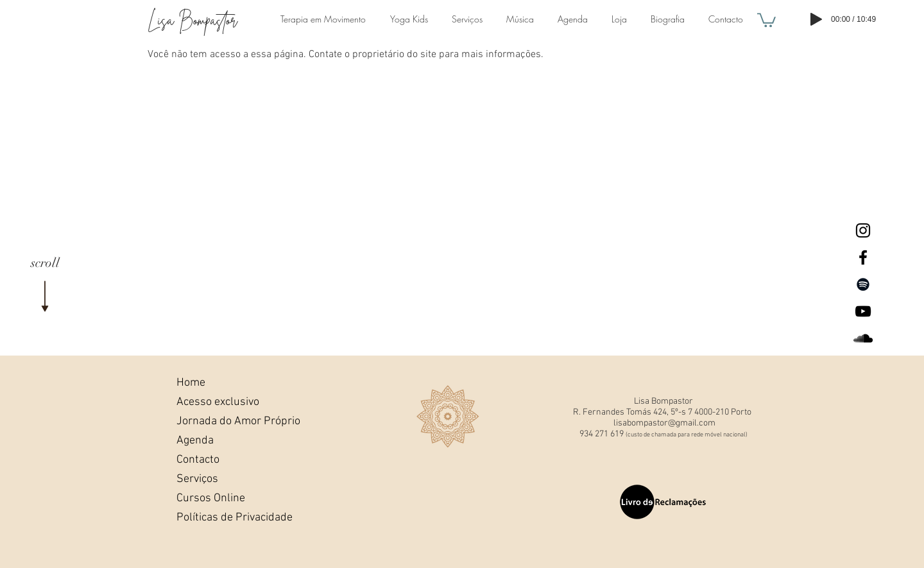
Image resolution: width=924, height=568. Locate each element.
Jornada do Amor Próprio (220, 421)
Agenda (195, 441)
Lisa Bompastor (193, 20)
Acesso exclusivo (218, 402)
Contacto (198, 460)
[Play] (816, 19)
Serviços (197, 479)
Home (191, 383)
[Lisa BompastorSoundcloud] (863, 338)
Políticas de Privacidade (220, 518)
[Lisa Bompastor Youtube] (863, 311)
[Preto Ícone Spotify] (863, 284)
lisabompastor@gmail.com (664, 423)
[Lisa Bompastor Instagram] (863, 230)
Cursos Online (211, 498)
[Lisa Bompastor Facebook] (863, 257)
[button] (766, 19)
